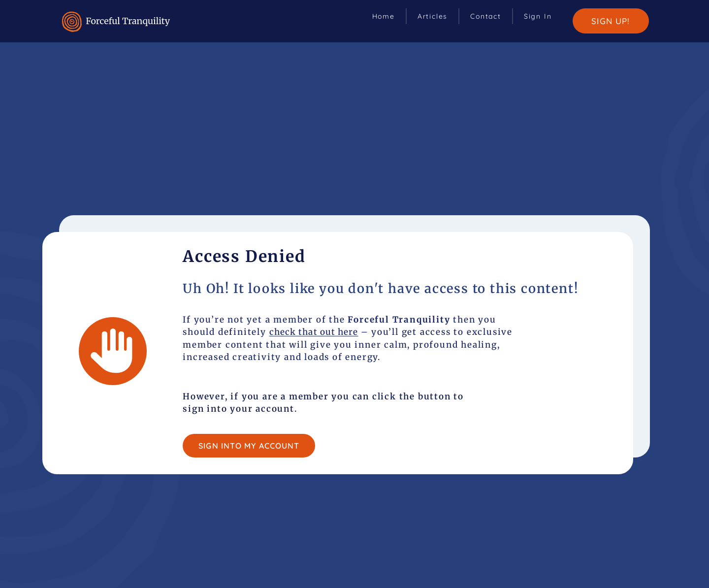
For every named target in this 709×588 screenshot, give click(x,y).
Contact (486, 16)
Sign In (538, 16)
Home (384, 16)
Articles (433, 16)
